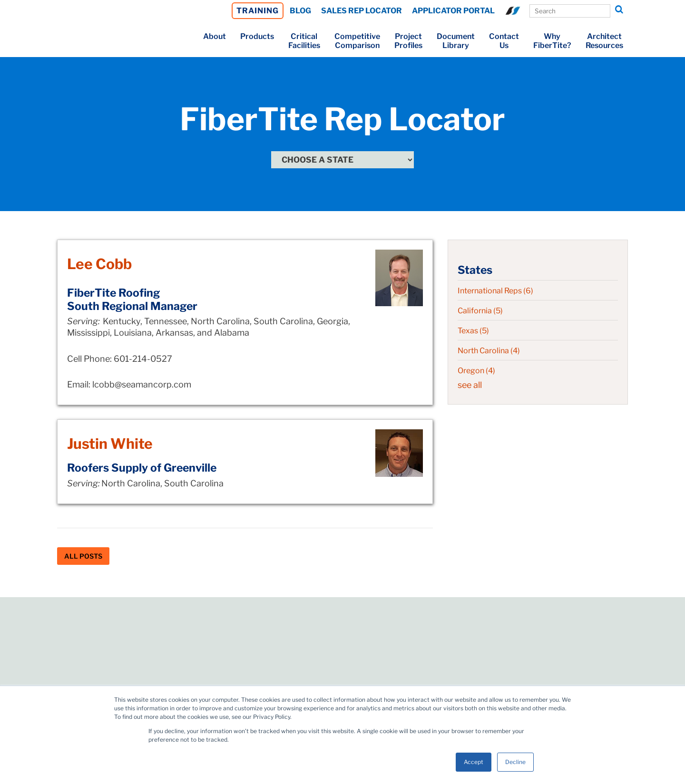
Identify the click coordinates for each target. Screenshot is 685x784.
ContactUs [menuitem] (504, 41)
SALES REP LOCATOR (362, 11)
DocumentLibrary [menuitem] (456, 41)
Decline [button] (515, 762)
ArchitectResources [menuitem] (604, 41)
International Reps (495, 291)
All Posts (83, 556)
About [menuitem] (215, 36)
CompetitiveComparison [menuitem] (357, 41)
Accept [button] (474, 762)
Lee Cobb (99, 264)
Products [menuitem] (257, 36)
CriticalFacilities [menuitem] (304, 41)
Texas (473, 331)
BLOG (300, 11)
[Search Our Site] (570, 11)
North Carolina (489, 351)
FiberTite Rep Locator (342, 119)
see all (470, 385)
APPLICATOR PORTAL (453, 11)
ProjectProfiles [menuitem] (408, 41)
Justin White (110, 444)
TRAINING (258, 11)
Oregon (476, 371)
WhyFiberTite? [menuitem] (552, 41)
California (480, 311)
